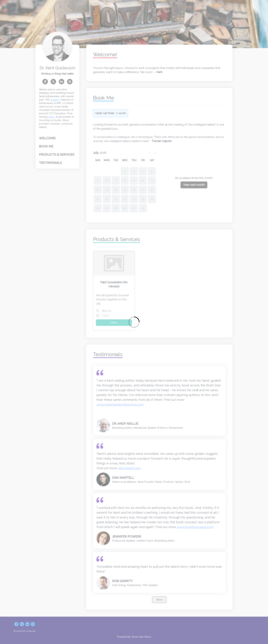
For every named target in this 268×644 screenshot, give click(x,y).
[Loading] (134, 322)
